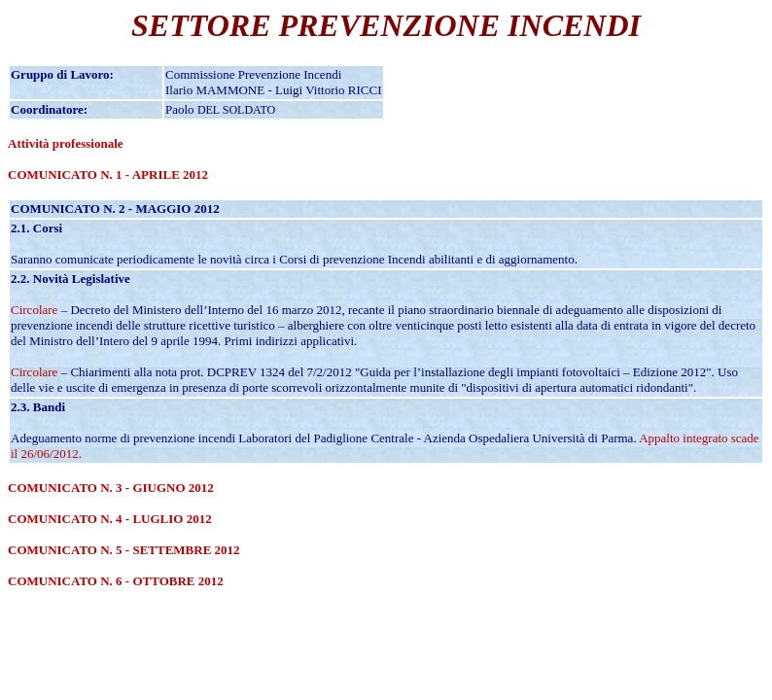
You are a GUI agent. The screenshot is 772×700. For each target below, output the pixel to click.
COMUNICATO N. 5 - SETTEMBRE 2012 (124, 550)
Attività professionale (66, 143)
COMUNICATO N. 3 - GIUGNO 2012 (111, 488)
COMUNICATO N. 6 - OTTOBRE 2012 (116, 581)
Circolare (34, 310)
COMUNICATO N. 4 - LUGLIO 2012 (110, 519)
